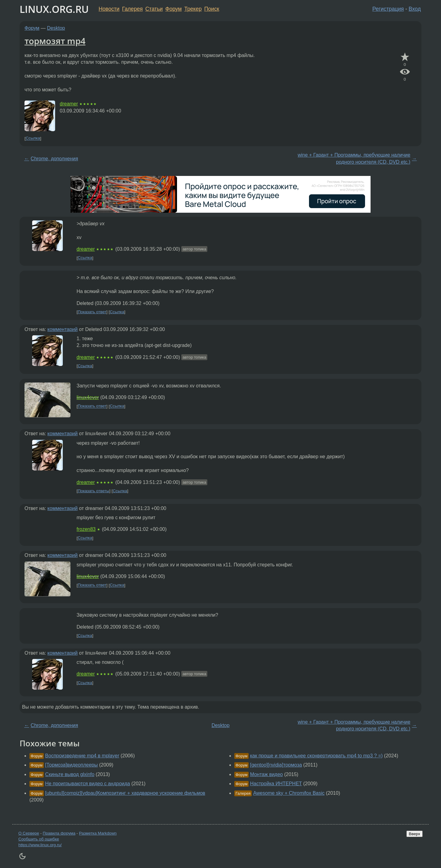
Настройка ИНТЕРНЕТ (276, 784)
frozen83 (86, 529)
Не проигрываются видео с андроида (87, 784)
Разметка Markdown (98, 833)
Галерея (132, 9)
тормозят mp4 (55, 41)
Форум (173, 9)
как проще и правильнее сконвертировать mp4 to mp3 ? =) (316, 756)
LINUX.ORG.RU (54, 9)
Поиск (212, 9)
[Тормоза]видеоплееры (71, 765)
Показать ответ (92, 312)
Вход (415, 9)
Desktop (56, 28)
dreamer (69, 104)
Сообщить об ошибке (39, 839)
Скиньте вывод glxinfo (70, 774)
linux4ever (88, 397)
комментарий (63, 329)
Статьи (154, 9)
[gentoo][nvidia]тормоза (276, 765)
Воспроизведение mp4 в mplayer (82, 756)
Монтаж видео (266, 774)
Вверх (415, 834)
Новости (109, 9)
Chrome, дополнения (54, 159)
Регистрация (388, 9)
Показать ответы (94, 491)
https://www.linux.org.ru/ (40, 845)
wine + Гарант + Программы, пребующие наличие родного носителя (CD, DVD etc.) (354, 158)
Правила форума (59, 833)
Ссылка (33, 138)
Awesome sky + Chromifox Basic (289, 793)
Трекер (193, 9)
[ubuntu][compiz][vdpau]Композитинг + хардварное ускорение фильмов (125, 793)
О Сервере (29, 833)
